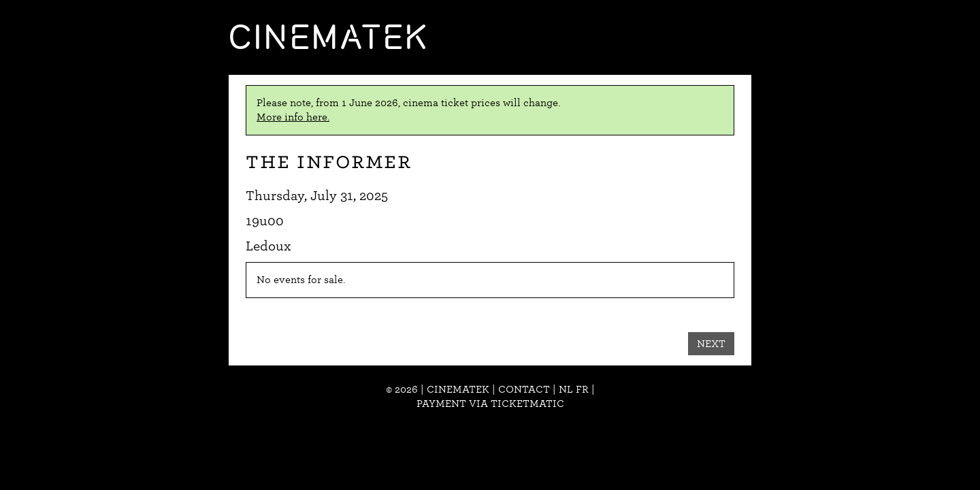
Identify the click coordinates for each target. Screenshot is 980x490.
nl (566, 389)
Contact (524, 389)
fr (582, 389)
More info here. (293, 117)
